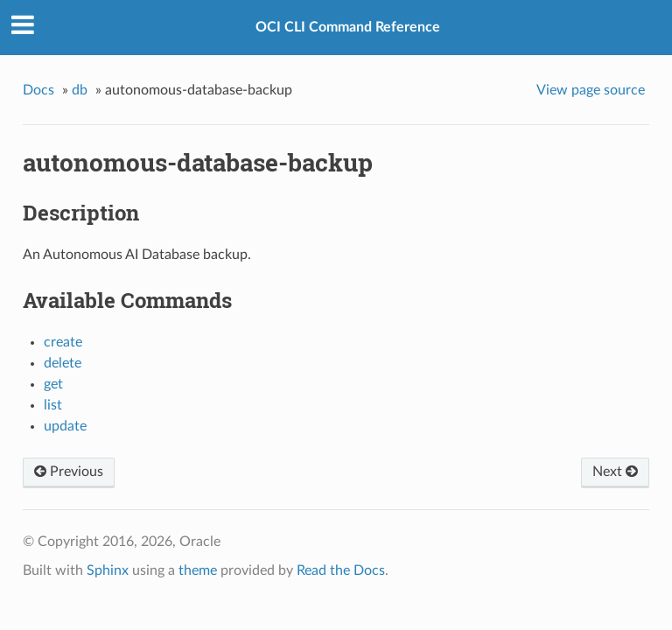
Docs (38, 90)
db (80, 90)
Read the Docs (341, 570)
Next (615, 472)
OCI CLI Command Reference (348, 27)
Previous (69, 472)
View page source (591, 90)
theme (198, 570)
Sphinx (108, 570)
